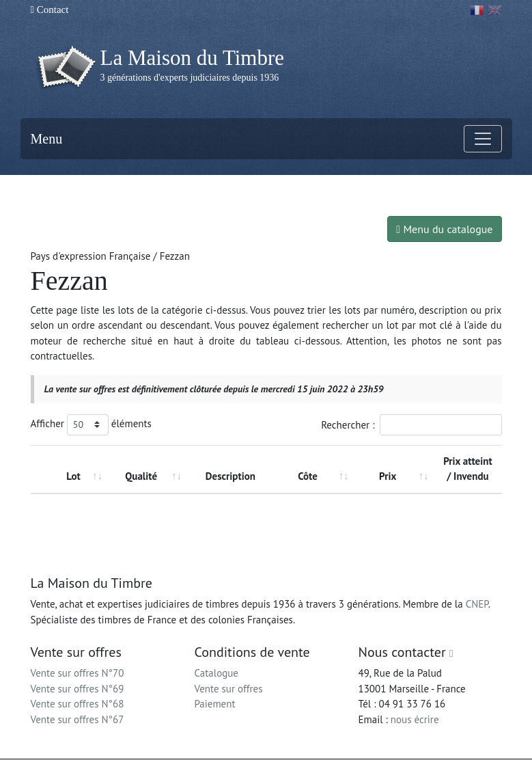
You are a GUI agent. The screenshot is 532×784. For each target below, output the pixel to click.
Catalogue (216, 673)
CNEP (477, 604)
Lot (73, 476)
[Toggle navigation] (483, 139)
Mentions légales (294, 772)
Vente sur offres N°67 (78, 719)
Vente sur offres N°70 (78, 673)
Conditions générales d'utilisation (392, 772)
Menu (47, 139)
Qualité (141, 476)
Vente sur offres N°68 (78, 704)
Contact (50, 10)
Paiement (215, 704)
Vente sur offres (229, 689)
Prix (388, 476)
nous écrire (415, 719)
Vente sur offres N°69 (78, 689)
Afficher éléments (91, 425)
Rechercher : (411, 425)
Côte (308, 476)
